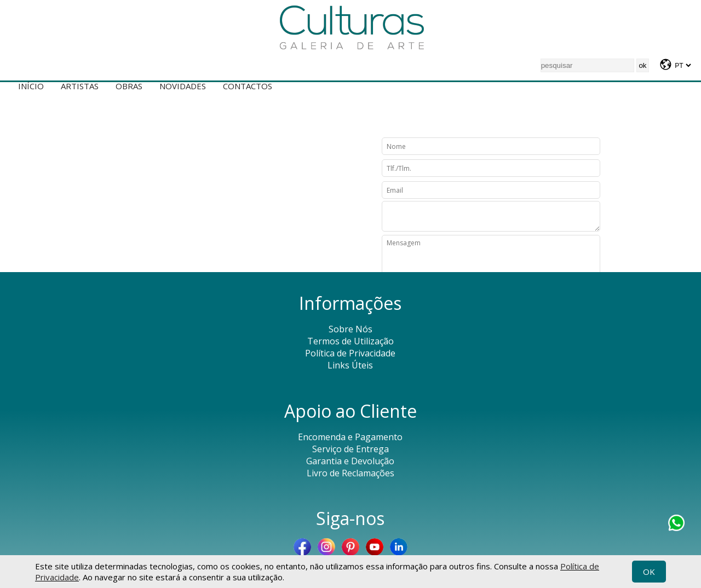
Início (31, 86)
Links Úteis (350, 365)
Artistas (80, 86)
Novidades (183, 86)
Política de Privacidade (350, 353)
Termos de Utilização (350, 341)
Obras (129, 86)
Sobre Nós (350, 329)
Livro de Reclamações (350, 473)
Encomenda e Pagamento (350, 437)
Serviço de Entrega (350, 449)
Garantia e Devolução (350, 461)
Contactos (248, 86)
